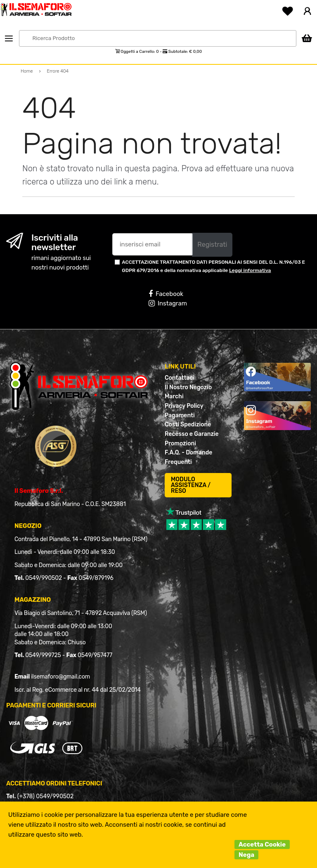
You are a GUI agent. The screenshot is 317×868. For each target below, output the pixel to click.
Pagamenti (180, 415)
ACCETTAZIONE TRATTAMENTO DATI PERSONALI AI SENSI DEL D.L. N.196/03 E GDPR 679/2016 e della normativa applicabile (213, 266)
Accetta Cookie (262, 844)
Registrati (212, 245)
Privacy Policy (184, 406)
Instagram (168, 303)
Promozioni (180, 443)
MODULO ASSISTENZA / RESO (191, 485)
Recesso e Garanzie (192, 434)
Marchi (174, 396)
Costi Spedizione (188, 425)
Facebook (166, 294)
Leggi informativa (250, 270)
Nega (246, 855)
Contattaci (180, 378)
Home (27, 71)
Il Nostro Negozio (188, 387)
